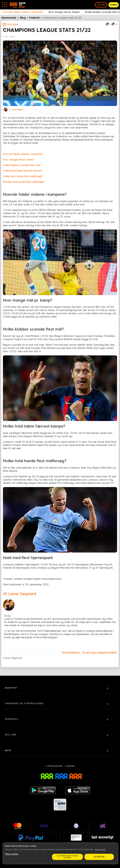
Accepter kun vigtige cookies (67, 857)
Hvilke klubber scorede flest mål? (22, 165)
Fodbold (34, 18)
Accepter (99, 857)
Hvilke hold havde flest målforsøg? (23, 176)
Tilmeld (114, 5)
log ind (101, 5)
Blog (23, 18)
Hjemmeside (9, 18)
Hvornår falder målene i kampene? (23, 154)
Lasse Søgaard (18, 110)
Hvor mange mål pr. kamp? (19, 160)
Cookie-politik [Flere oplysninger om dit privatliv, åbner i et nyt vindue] (100, 850)
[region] (60, 853)
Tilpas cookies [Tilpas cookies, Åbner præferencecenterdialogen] (12, 854)
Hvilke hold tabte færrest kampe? (22, 171)
